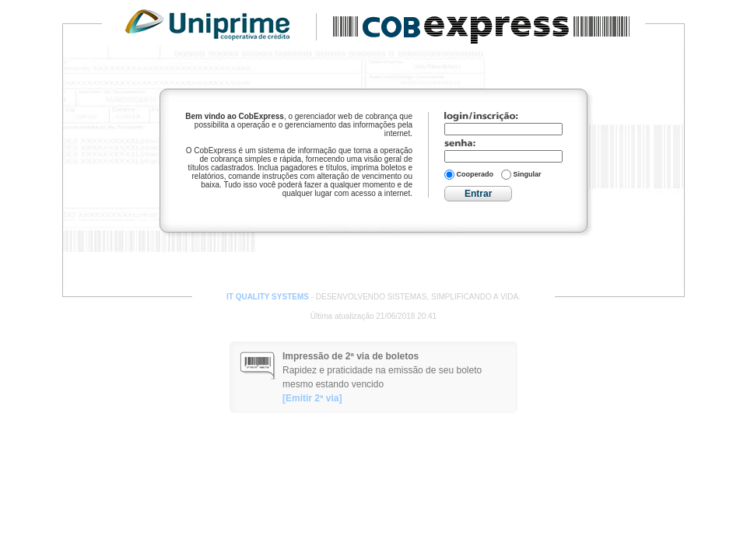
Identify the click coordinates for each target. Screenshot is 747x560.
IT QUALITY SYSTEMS (268, 297)
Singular (521, 174)
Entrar (478, 194)
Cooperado (469, 174)
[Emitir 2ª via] (312, 398)
